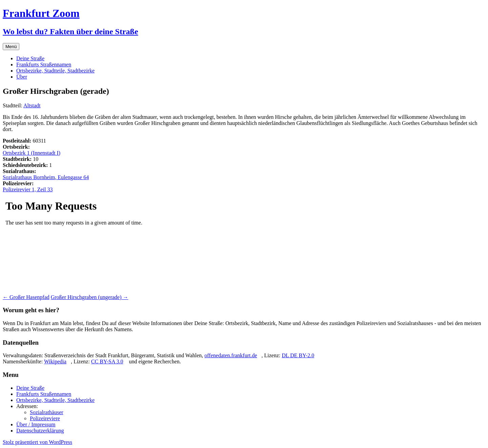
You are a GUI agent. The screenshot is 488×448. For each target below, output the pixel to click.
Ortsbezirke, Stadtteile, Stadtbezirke (55, 71)
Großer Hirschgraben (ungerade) (90, 297)
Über (22, 77)
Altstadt (32, 105)
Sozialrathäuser (47, 412)
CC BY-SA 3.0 (107, 361)
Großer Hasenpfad (26, 297)
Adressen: (27, 406)
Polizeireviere (45, 418)
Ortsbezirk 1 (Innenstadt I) (32, 153)
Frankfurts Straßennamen (44, 65)
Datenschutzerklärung (40, 431)
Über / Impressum (36, 424)
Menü (11, 47)
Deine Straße (30, 58)
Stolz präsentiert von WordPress (37, 442)
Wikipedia (55, 361)
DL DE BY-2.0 (298, 355)
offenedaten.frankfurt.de (231, 355)
